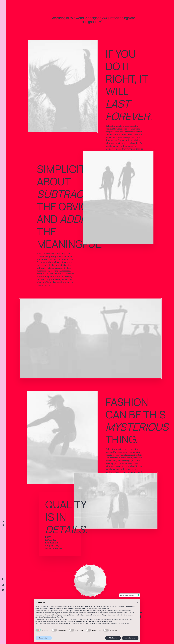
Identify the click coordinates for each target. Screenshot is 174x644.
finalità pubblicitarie (60, 615)
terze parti (70, 611)
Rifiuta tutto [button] (113, 638)
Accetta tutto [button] (130, 638)
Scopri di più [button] (44, 638)
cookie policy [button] (106, 608)
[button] (137, 603)
